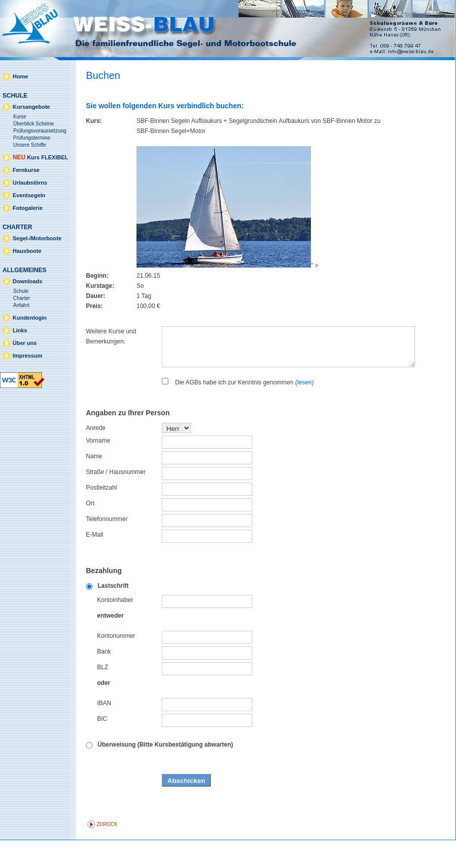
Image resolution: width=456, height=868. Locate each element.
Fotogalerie (28, 208)
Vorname (98, 468)
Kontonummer (116, 664)
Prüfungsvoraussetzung (40, 131)
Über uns (25, 343)
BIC (102, 747)
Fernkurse (26, 170)
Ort (90, 531)
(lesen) (305, 410)
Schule (21, 291)
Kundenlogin (30, 318)
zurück (107, 852)
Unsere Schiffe (30, 145)
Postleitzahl (101, 515)
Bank (104, 679)
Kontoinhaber (115, 628)
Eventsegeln (29, 195)
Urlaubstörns (30, 183)
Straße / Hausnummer (116, 500)
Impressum (28, 356)
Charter (21, 298)
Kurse (20, 117)
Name (94, 484)
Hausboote (27, 251)
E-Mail (95, 562)
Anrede (96, 456)
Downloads (28, 281)
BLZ (103, 695)
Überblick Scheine (34, 124)
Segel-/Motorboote (37, 238)
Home (20, 76)
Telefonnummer (107, 547)
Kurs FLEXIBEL (40, 157)
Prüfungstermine (32, 138)
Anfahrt (21, 305)
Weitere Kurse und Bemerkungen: (111, 336)
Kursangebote (31, 107)
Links (20, 330)
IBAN (104, 731)
